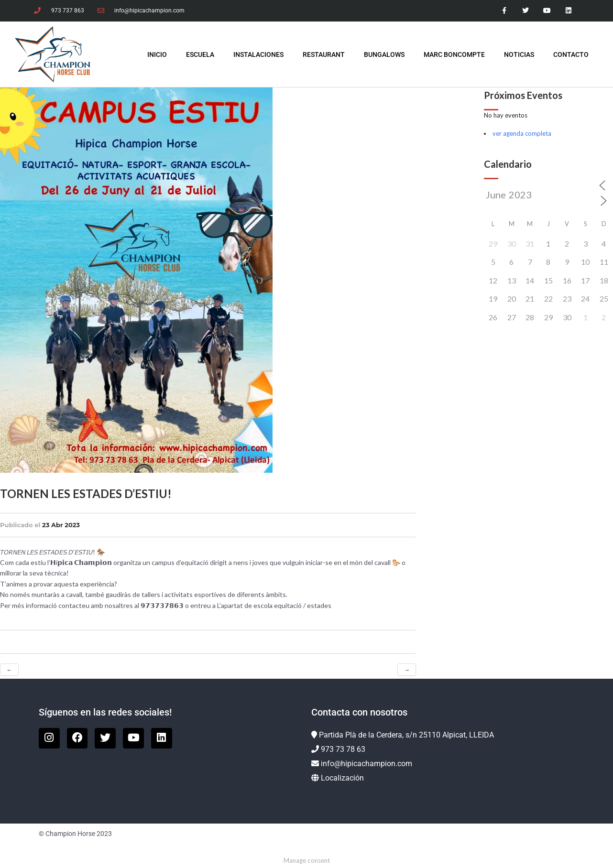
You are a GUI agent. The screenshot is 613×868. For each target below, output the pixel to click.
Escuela (200, 54)
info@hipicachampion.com (367, 764)
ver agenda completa (522, 133)
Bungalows (384, 54)
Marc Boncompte (454, 54)
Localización (342, 778)
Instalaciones (258, 54)
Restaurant (324, 54)
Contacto (571, 54)
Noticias (519, 54)
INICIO (157, 54)
